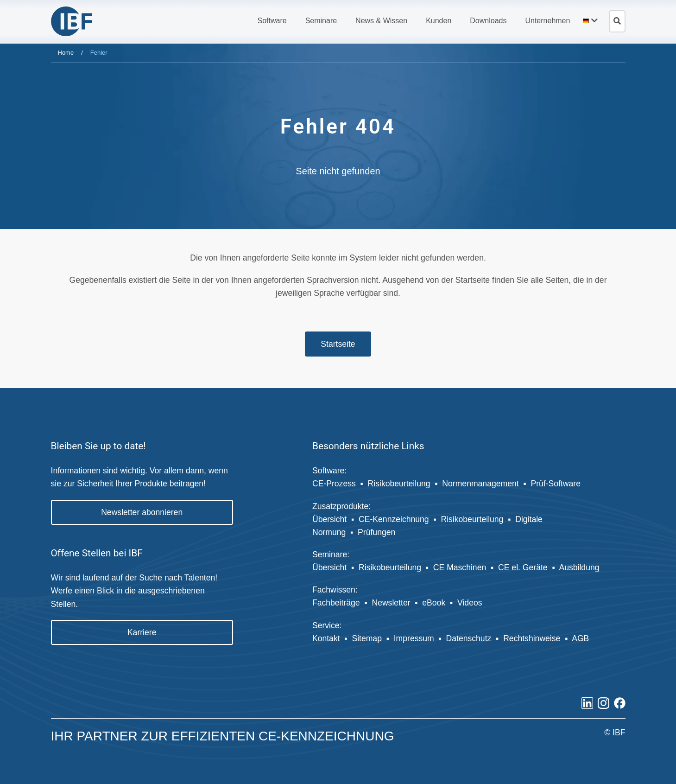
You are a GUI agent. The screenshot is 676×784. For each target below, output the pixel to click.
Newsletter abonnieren (142, 512)
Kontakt (326, 638)
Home (66, 53)
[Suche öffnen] (617, 21)
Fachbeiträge (336, 603)
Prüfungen (376, 532)
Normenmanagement (480, 484)
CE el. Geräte (523, 567)
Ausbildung (580, 567)
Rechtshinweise (532, 638)
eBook (434, 603)
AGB (580, 638)
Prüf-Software (556, 484)
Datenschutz (469, 638)
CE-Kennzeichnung (394, 519)
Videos (470, 603)
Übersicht (329, 519)
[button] (272, 21)
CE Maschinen (460, 567)
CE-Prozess (334, 484)
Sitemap (367, 638)
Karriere (142, 632)
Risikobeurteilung (399, 484)
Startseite (338, 344)
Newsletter (391, 603)
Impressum (414, 638)
